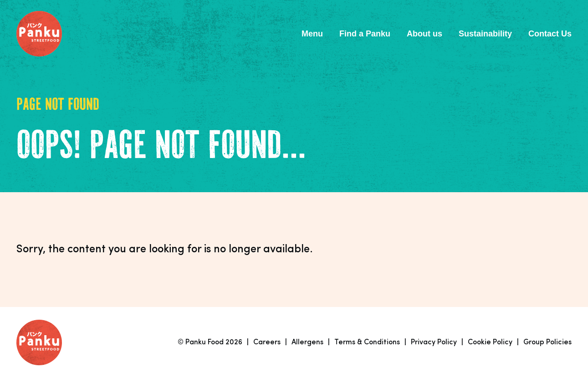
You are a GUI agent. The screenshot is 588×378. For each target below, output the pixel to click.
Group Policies (547, 342)
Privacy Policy (434, 342)
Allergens (307, 342)
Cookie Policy (490, 342)
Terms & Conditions (367, 342)
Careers (267, 342)
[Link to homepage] (39, 34)
